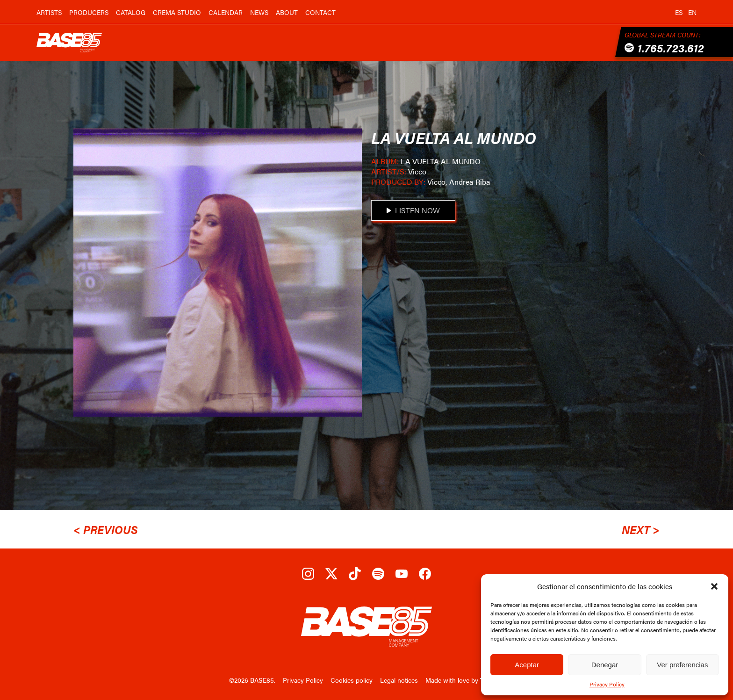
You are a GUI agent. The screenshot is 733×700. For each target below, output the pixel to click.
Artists (49, 12)
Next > (641, 529)
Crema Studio (177, 12)
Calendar (226, 12)
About (287, 12)
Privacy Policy (607, 684)
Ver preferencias (682, 665)
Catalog (131, 12)
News (259, 12)
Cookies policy (352, 680)
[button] (714, 586)
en (692, 12)
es (679, 12)
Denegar (605, 665)
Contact (320, 12)
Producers (89, 12)
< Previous (106, 529)
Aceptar (527, 665)
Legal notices (399, 680)
